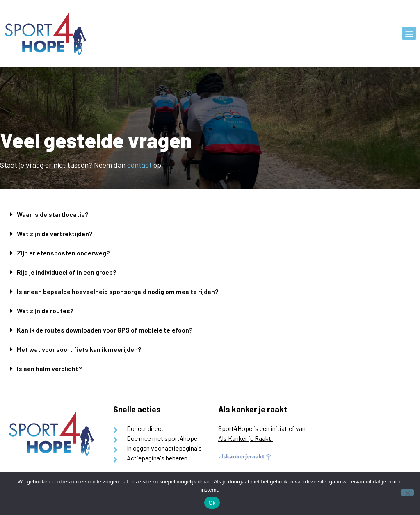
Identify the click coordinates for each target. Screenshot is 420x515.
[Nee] (407, 492)
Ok (212, 503)
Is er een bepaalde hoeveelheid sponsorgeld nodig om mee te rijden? (118, 291)
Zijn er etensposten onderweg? (63, 253)
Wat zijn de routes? (45, 311)
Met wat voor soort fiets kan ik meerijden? (79, 349)
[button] (409, 33)
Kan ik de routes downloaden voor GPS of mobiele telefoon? (105, 330)
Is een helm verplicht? (49, 368)
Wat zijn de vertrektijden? (55, 234)
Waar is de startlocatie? (52, 214)
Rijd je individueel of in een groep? (66, 272)
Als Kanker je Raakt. (245, 438)
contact (139, 165)
